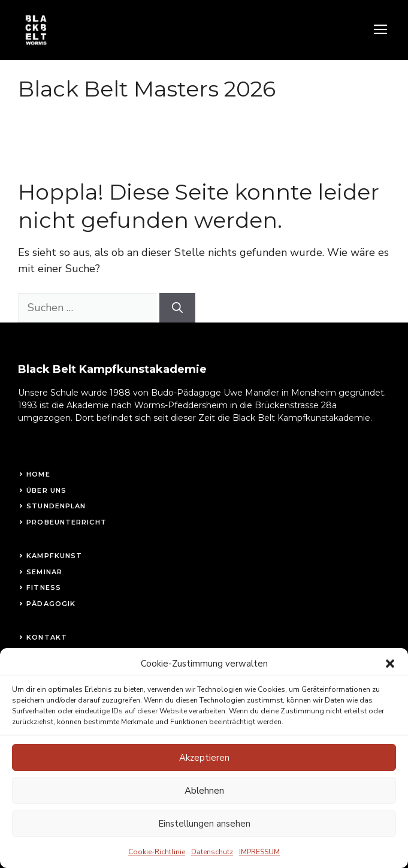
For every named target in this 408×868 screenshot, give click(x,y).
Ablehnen (204, 801)
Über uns (46, 490)
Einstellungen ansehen (204, 834)
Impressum (50, 653)
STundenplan (56, 506)
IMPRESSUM (259, 863)
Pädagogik (51, 604)
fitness (44, 587)
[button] (390, 674)
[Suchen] (177, 308)
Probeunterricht (67, 522)
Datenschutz (212, 863)
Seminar (44, 572)
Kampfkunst (54, 556)
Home (38, 474)
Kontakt (47, 637)
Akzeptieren (204, 768)
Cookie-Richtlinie (157, 863)
